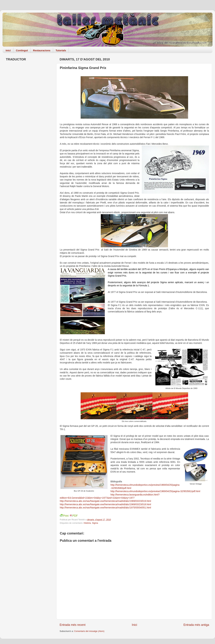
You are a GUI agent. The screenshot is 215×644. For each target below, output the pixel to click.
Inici (8, 50)
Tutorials (61, 50)
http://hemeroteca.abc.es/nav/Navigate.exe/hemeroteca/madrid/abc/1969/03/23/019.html (105, 501)
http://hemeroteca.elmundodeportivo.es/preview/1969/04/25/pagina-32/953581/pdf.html (155, 491)
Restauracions (42, 50)
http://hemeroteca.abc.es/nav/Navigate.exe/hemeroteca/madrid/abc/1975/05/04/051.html (105, 508)
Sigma (95, 523)
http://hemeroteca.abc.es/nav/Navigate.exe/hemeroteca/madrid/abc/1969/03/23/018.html (105, 504)
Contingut (22, 50)
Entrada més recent (73, 625)
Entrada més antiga (196, 625)
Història (87, 523)
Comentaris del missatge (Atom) (89, 631)
